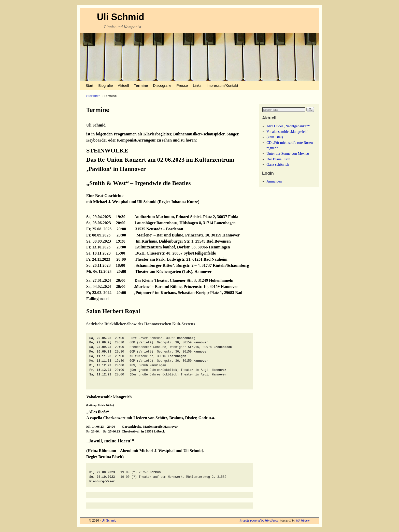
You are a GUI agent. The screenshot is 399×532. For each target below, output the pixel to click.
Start (89, 86)
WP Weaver (303, 521)
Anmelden (274, 181)
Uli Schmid (121, 17)
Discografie (162, 86)
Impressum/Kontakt (222, 86)
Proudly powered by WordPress (259, 521)
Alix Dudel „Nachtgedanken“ (288, 126)
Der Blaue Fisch (278, 159)
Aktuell (123, 86)
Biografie (105, 86)
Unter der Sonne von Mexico (288, 153)
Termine (141, 86)
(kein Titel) (275, 137)
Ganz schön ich (278, 164)
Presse (182, 86)
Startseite (93, 96)
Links (197, 86)
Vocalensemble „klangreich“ (287, 132)
